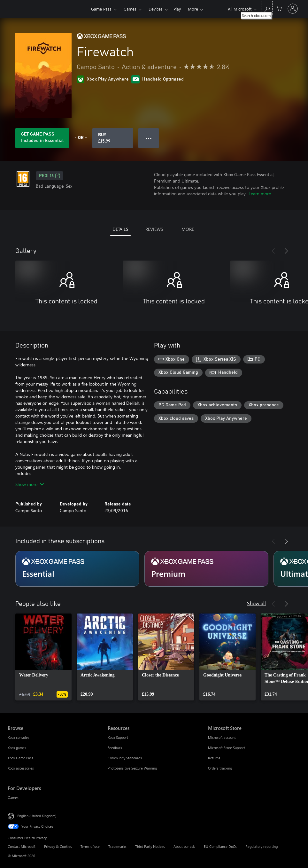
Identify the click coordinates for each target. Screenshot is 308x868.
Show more (30, 484)
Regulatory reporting (262, 846)
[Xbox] (72, 9)
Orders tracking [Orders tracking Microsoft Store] (220, 768)
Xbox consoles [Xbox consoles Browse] (19, 737)
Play (177, 9)
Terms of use (90, 846)
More (193, 9)
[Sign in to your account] (293, 9)
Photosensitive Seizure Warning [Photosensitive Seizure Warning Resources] (132, 768)
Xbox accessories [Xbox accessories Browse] (21, 768)
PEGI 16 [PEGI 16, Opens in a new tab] (50, 176)
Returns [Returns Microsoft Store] (214, 758)
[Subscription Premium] (206, 569)
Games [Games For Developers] (13, 798)
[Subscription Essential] (77, 569)
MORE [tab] (188, 229)
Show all (256, 603)
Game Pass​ (101, 9)
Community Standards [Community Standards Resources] (125, 758)
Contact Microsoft (22, 846)
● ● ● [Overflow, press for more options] (149, 138)
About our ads (184, 846)
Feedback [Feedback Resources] (115, 748)
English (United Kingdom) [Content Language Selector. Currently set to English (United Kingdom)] (37, 816)
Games (130, 9)
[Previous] (273, 251)
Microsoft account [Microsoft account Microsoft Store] (222, 737)
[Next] (286, 251)
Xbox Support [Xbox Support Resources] (118, 737)
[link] (43, 657)
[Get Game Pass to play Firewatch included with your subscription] (42, 138)
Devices (156, 9)
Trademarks (117, 846)
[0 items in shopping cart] (279, 8)
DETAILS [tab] (120, 229)
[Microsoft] (30, 9)
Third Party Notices (150, 846)
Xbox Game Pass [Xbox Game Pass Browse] (20, 758)
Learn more (260, 194)
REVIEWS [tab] (154, 229)
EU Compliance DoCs (220, 846)
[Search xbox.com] (267, 8)
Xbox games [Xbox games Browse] (17, 748)
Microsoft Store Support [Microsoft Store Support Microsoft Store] (227, 748)
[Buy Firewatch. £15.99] (113, 138)
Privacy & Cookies (58, 846)
